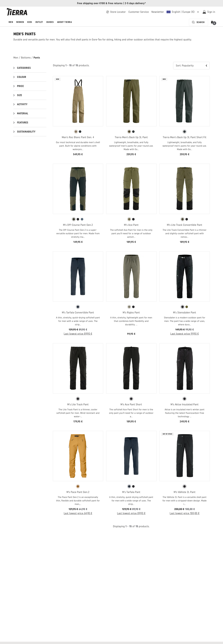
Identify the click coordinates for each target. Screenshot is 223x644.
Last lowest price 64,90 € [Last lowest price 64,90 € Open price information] (78, 513)
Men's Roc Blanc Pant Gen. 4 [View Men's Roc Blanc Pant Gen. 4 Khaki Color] (78, 137)
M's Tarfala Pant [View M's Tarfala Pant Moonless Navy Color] (131, 492)
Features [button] (23, 122)
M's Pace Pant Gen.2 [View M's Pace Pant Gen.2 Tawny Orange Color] (78, 492)
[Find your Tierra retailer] (116, 12)
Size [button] (20, 95)
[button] (213, 22)
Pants (37, 58)
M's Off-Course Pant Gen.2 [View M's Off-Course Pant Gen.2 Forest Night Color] (78, 225)
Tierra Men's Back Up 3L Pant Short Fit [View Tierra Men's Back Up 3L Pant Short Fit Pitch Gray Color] (185, 137)
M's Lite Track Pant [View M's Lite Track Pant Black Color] (78, 404)
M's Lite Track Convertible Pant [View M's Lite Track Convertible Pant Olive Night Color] (185, 225)
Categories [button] (24, 68)
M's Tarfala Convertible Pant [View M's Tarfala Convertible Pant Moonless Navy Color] (78, 312)
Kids (30, 22)
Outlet (39, 22)
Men (11, 22)
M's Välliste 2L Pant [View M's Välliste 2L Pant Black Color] (185, 492)
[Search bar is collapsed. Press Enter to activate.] (198, 22)
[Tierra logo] (17, 12)
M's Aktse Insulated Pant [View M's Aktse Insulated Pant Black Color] (185, 404)
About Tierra (65, 22)
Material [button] (23, 113)
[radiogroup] (78, 132)
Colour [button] (22, 77)
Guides (50, 22)
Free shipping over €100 (91, 3)
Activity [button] (22, 104)
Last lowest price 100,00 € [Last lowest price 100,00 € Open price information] (185, 513)
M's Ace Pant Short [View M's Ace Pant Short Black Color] (131, 404)
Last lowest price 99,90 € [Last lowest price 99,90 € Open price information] (185, 334)
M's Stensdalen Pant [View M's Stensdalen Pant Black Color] (185, 312)
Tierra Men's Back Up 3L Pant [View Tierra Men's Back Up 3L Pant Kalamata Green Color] (131, 137)
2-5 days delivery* (135, 3)
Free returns (115, 3)
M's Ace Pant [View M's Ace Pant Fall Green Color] (131, 225)
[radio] (76, 132)
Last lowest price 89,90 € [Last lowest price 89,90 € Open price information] (78, 334)
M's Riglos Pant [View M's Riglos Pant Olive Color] (131, 312)
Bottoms (26, 58)
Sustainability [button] (26, 132)
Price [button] (20, 86)
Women (20, 22)
